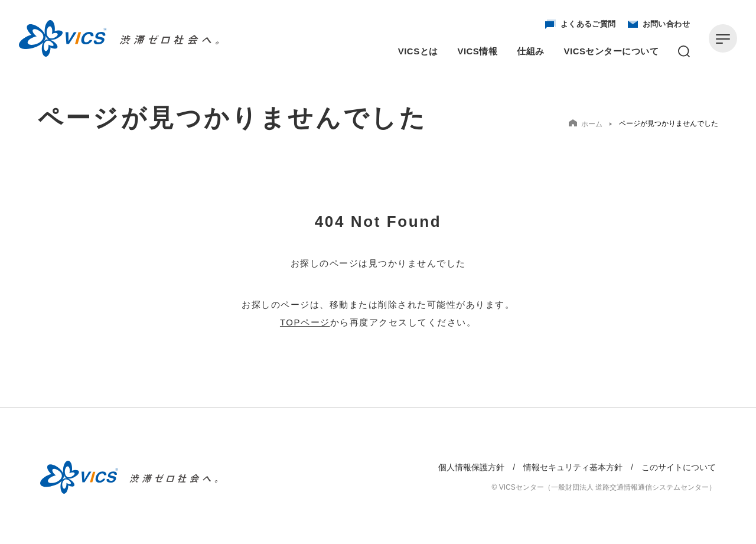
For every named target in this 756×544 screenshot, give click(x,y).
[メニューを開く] (723, 38)
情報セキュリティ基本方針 (573, 467)
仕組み (530, 51)
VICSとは (418, 51)
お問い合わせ (659, 24)
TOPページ (305, 322)
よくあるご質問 (581, 24)
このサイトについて (679, 467)
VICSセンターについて (611, 51)
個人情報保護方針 (471, 467)
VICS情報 (478, 51)
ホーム (586, 124)
